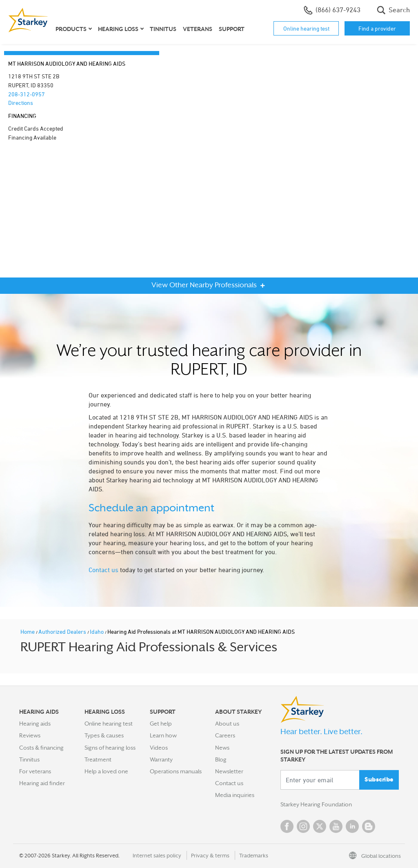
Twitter (320, 826)
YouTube (336, 826)
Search (393, 10)
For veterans (35, 771)
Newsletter (229, 771)
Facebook (287, 826)
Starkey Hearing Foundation (316, 804)
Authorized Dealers (63, 632)
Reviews (30, 735)
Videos (159, 748)
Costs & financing (41, 748)
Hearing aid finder (42, 783)
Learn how (163, 735)
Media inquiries (235, 795)
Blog (221, 759)
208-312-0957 (27, 94)
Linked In (352, 826)
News (222, 748)
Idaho (97, 632)
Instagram (303, 826)
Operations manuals (176, 771)
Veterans (198, 29)
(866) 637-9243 (332, 10)
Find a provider (377, 28)
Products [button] (71, 29)
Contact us (103, 570)
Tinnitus (163, 29)
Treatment (98, 759)
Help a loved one (106, 771)
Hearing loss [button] (118, 29)
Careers (225, 735)
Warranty (161, 759)
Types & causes (104, 735)
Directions (21, 103)
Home (28, 632)
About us (227, 724)
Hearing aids (35, 724)
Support (232, 29)
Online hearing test (306, 28)
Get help (161, 724)
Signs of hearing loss (110, 748)
